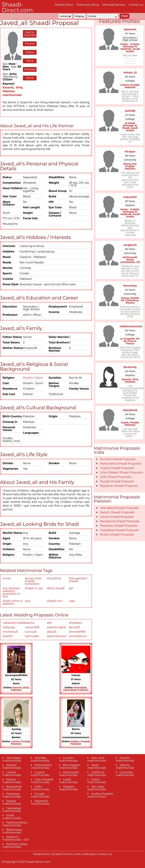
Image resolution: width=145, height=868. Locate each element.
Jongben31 (130, 245)
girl (71, 588)
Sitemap (89, 854)
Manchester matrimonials (69, 774)
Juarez (125, 298)
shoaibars (76, 623)
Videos (30, 52)
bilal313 (8, 636)
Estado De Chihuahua (130, 299)
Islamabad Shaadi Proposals (119, 508)
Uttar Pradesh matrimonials (42, 781)
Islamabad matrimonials (12, 759)
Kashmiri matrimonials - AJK (16, 838)
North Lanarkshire (128, 261)
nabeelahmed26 (13, 623)
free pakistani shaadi (78, 580)
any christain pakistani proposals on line (11, 592)
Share (30, 78)
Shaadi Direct (64, 5)
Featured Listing (88, 5)
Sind (19, 87)
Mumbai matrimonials (40, 759)
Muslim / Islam (33, 378)
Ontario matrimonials (125, 759)
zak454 (30, 623)
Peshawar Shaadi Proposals (119, 526)
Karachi (8, 87)
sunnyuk (31, 632)
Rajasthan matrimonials (40, 802)
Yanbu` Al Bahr (130, 44)
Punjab (25, 741)
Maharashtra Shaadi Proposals (121, 464)
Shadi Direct (42, 854)
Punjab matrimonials (40, 795)
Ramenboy (130, 286)
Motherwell (130, 257)
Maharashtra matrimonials (41, 766)
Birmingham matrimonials (70, 766)
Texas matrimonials (97, 766)
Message (30, 69)
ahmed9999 (77, 632)
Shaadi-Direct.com (17, 7)
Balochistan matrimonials (12, 831)
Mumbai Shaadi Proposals (118, 459)
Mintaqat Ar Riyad (130, 127)
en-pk (7, 578)
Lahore (15, 741)
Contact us (136, 5)
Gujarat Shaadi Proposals (117, 468)
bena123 (74, 627)
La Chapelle (127, 339)
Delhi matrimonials (40, 788)
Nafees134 (130, 29)
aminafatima (78, 636)
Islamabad (80, 688)
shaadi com (55, 601)
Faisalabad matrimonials (12, 810)
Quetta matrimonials (12, 802)
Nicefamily (130, 367)
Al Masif (130, 123)
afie (49, 623)
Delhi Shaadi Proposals (116, 477)
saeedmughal (56, 627)
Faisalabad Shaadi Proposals (119, 530)
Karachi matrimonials (12, 766)
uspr (72, 601)
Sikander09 (130, 410)
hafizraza (9, 627)
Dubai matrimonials (97, 781)
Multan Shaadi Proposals (117, 535)
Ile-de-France (132, 340)
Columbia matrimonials (125, 774)
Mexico (130, 303)
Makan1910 (130, 197)
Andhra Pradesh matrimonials (100, 795)
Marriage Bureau (114, 5)
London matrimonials (68, 759)
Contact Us (104, 854)
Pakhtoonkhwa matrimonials (15, 824)
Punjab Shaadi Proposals (117, 481)
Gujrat (125, 422)
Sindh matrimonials (12, 817)
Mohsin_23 (130, 73)
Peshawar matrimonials (12, 795)
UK (138, 262)
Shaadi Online (62, 854)
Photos (30, 44)
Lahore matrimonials (12, 774)
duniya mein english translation (33, 581)
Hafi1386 (130, 111)
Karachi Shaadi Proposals (117, 512)
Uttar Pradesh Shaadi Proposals (122, 472)
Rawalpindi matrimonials (12, 788)
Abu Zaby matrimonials (97, 788)
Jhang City (130, 164)
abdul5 (52, 632)
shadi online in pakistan (13, 602)
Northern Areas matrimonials (15, 846)
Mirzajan (130, 152)
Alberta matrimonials (125, 766)
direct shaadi (56, 588)
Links (77, 854)
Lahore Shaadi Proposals (117, 517)
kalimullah (32, 636)
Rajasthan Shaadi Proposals (119, 486)
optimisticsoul (57, 636)
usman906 (32, 627)
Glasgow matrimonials (68, 788)
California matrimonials (97, 774)
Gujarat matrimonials (40, 774)
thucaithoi (54, 578)
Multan (75, 741)
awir (28, 601)
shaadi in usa (34, 588)
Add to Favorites (30, 34)
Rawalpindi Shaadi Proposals (120, 521)
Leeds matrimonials (68, 781)
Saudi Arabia (133, 50)
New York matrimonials (97, 759)
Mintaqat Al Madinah (129, 48)
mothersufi (10, 632)
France (130, 343)
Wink (30, 61)
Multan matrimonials (12, 781)
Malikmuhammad (131, 326)
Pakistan (16, 690)
